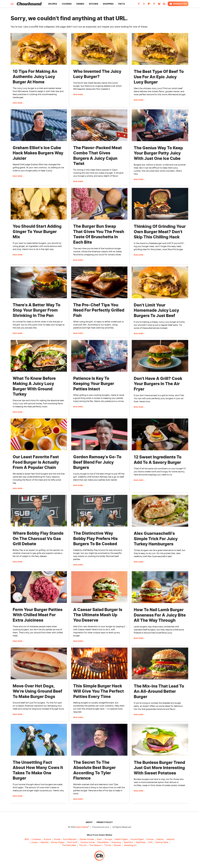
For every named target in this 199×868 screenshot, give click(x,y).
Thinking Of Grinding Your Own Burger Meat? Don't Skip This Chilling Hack (160, 232)
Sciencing (116, 842)
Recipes (53, 4)
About (89, 822)
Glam (99, 839)
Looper (34, 842)
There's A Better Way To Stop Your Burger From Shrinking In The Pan (37, 310)
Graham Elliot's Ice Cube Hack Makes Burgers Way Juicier (38, 153)
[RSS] (164, 5)
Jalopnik (170, 839)
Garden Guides (87, 839)
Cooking (67, 4)
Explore (47, 839)
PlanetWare (103, 842)
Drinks (80, 4)
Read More (18, 103)
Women (117, 845)
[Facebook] (139, 5)
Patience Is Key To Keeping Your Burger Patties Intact (94, 384)
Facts (122, 4)
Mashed (44, 842)
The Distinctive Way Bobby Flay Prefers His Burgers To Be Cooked (95, 538)
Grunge (108, 839)
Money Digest (58, 842)
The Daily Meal (69, 845)
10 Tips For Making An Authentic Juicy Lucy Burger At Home (35, 77)
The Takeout (95, 845)
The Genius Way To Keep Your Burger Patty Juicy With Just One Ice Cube (158, 153)
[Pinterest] (154, 5)
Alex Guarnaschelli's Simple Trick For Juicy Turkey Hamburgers (156, 539)
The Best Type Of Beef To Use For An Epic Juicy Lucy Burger (159, 77)
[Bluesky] (159, 5)
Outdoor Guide (88, 842)
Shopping (108, 4)
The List (83, 845)
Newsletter (178, 4)
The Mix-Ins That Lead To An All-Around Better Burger (159, 691)
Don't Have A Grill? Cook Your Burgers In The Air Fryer (158, 384)
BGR (27, 839)
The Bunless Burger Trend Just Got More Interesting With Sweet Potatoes (159, 768)
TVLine (108, 845)
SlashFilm (128, 842)
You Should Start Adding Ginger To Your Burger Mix (37, 232)
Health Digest (121, 839)
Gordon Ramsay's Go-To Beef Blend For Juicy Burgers (97, 462)
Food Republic (70, 839)
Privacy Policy (105, 822)
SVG (150, 842)
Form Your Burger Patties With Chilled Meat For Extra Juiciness (38, 615)
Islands (160, 839)
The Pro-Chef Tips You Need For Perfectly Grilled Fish (99, 310)
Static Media (82, 827)
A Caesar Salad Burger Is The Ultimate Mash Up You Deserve (98, 615)
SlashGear (141, 842)
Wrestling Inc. (131, 845)
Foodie (57, 839)
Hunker (150, 839)
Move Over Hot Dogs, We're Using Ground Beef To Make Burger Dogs (37, 691)
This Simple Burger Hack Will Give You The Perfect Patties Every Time (99, 691)
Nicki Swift (72, 842)
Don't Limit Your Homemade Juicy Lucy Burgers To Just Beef (156, 310)
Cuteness (36, 839)
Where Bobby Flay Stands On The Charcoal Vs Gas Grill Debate (38, 538)
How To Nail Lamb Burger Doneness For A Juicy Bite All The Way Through (160, 615)
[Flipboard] (149, 5)
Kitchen (94, 4)
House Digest (137, 839)
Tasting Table (162, 842)
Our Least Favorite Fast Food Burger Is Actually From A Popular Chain (36, 462)
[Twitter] (144, 5)
